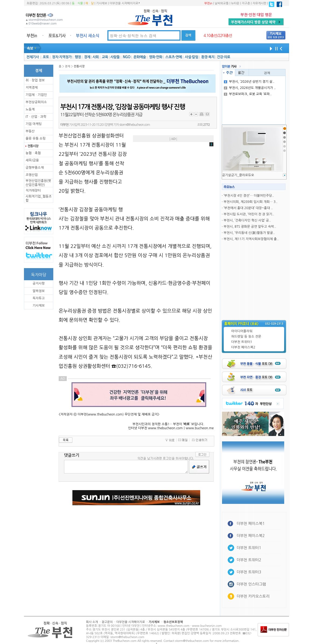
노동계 (30, 109)
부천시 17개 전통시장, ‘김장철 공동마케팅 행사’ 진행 (122, 107)
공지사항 (39, 283)
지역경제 (32, 88)
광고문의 (107, 622)
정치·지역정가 (62, 57)
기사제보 (102, 3)
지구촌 (246, 3)
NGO (126, 57)
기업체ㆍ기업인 (36, 95)
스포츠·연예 (173, 57)
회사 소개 (92, 622)
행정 (78, 57)
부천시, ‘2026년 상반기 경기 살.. (249, 82)
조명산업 (32, 175)
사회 (96, 57)
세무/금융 (32, 160)
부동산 (30, 131)
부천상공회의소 (36, 102)
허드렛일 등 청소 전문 (246, 337)
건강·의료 (224, 57)
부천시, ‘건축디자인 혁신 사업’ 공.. (247, 220)
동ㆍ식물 (77, 3)
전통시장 (33, 146)
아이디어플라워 (242, 331)
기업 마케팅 (34, 124)
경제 (87, 57)
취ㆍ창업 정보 (35, 80)
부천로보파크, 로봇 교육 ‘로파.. (248, 94)
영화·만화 (155, 57)
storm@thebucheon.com (134, 125)
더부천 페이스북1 (251, 524)
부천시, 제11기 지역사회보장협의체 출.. (251, 239)
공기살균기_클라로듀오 (238, 175)
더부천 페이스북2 (243, 347)
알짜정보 (39, 291)
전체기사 (33, 57)
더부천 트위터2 (249, 560)
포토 (46, 57)
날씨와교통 (222, 3)
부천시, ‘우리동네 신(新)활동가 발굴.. (249, 233)
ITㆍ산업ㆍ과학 (36, 117)
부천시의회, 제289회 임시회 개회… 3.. (251, 202)
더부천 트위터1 (242, 342)
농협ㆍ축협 (33, 153)
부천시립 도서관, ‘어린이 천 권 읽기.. (249, 214)
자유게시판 (259, 3)
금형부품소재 (35, 168)
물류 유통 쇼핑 (36, 139)
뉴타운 (235, 3)
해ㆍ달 (89, 3)
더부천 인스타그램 (251, 584)
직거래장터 (33, 191)
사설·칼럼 (191, 57)
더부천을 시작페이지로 (124, 3)
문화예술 (140, 57)
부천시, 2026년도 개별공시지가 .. (250, 88)
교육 (105, 57)
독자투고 (39, 298)
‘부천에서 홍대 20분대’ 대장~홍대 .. (248, 208)
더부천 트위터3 (249, 572)
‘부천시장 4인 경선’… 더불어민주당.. (249, 196)
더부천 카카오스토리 (253, 596)
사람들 (115, 57)
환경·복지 (208, 57)
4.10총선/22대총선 (218, 36)
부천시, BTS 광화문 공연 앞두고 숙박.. (250, 227)
